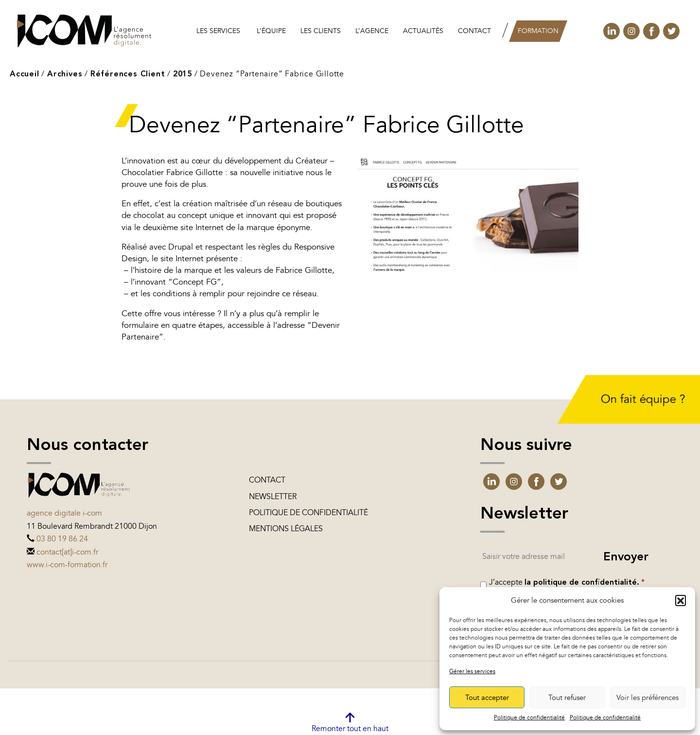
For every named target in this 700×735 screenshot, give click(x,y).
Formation (538, 31)
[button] (681, 600)
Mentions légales (286, 529)
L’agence (372, 31)
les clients (321, 31)
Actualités (423, 31)
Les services (218, 31)
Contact (474, 31)
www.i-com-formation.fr (67, 565)
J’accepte (567, 582)
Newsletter (273, 497)
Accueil (25, 74)
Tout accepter (487, 698)
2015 (183, 74)
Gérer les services (472, 671)
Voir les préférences (647, 698)
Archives (65, 74)
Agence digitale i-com (64, 513)
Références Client (128, 74)
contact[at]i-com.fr (67, 552)
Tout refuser (567, 698)
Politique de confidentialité (529, 717)
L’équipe (271, 31)
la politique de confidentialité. (582, 583)
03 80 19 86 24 (62, 539)
